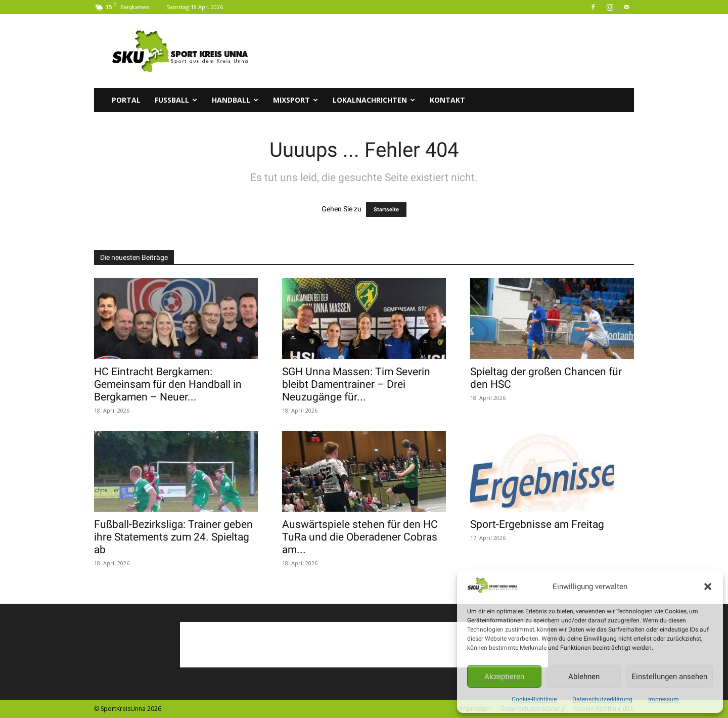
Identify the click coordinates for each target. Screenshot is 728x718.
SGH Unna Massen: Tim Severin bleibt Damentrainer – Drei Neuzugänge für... (356, 384)
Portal (126, 100)
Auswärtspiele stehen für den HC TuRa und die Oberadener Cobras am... (360, 537)
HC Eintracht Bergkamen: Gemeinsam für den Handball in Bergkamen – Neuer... (168, 384)
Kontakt (447, 100)
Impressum (664, 699)
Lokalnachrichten (374, 100)
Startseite (386, 210)
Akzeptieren (504, 677)
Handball (235, 100)
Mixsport (295, 100)
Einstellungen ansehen (669, 677)
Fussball (176, 100)
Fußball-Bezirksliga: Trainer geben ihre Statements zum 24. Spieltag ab (173, 537)
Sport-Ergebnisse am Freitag (537, 524)
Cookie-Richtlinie (534, 699)
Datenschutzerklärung (602, 699)
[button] (708, 587)
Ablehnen (584, 677)
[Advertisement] (450, 51)
